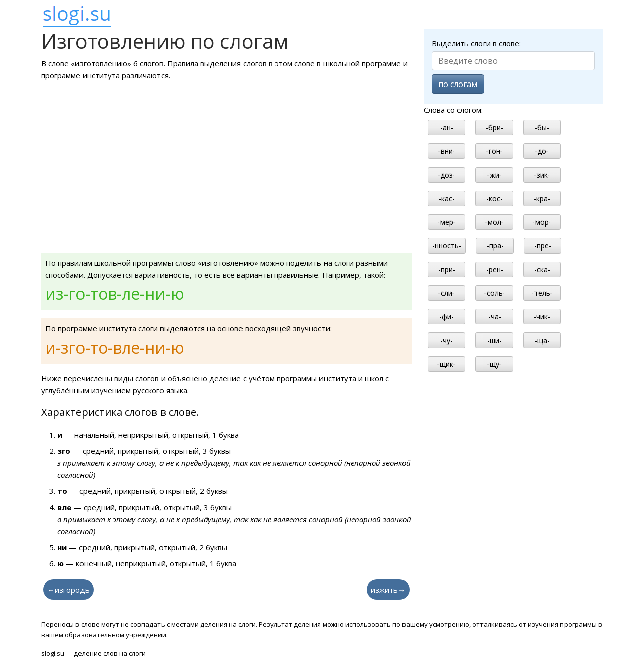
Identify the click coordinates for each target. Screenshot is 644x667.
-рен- (495, 269)
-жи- (494, 175)
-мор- (542, 222)
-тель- (542, 293)
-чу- (447, 340)
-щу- (494, 364)
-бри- (494, 128)
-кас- (447, 198)
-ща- (542, 340)
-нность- (447, 246)
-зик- (542, 175)
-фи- (447, 317)
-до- (542, 151)
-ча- (495, 317)
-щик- (447, 364)
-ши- (494, 340)
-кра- (542, 198)
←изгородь (68, 590)
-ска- (542, 269)
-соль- (495, 293)
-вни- (447, 151)
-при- (447, 269)
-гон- (494, 151)
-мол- (494, 222)
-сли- (447, 293)
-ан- (447, 128)
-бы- (542, 128)
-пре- (543, 246)
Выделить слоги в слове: (476, 43)
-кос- (494, 198)
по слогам (458, 84)
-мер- (447, 222)
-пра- (495, 246)
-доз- (447, 175)
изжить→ (388, 590)
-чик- (542, 317)
